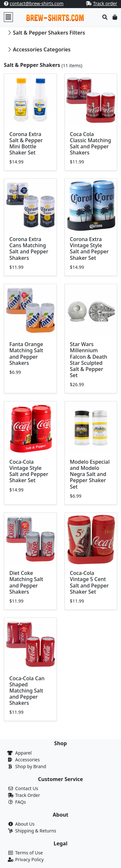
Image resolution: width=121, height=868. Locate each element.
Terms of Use (29, 853)
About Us (25, 824)
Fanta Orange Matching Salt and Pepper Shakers (26, 354)
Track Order (28, 795)
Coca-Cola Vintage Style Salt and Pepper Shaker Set (29, 471)
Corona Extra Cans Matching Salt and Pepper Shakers (29, 249)
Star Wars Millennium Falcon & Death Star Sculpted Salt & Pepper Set (89, 360)
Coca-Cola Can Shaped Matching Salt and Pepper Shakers (27, 691)
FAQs (20, 802)
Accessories (27, 760)
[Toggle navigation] (8, 17)
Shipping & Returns (36, 831)
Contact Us (27, 788)
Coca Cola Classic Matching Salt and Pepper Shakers (91, 143)
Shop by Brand (31, 766)
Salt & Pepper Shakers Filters (49, 33)
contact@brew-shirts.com (37, 3)
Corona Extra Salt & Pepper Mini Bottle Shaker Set (26, 143)
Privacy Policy (29, 859)
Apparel (23, 753)
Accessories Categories (42, 49)
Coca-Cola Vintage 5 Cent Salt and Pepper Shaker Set (90, 582)
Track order (105, 3)
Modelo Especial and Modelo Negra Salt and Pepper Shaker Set (90, 474)
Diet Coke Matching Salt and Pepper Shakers (26, 582)
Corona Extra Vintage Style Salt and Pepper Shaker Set (90, 249)
